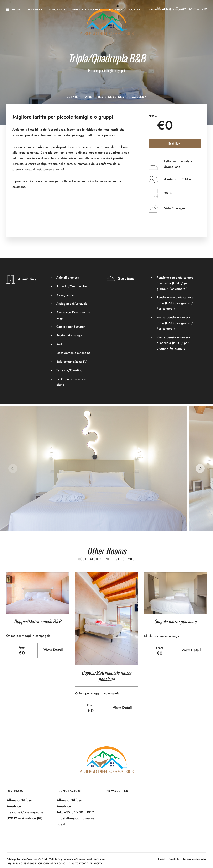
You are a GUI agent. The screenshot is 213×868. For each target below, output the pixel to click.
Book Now (174, 143)
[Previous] (13, 468)
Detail (72, 97)
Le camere (35, 10)
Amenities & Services (105, 97)
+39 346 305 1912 (193, 9)
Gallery (139, 97)
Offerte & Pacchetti (87, 10)
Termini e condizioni (195, 859)
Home (16, 10)
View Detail (53, 650)
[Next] (200, 468)
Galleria (116, 10)
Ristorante (57, 10)
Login (164, 9)
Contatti (136, 10)
